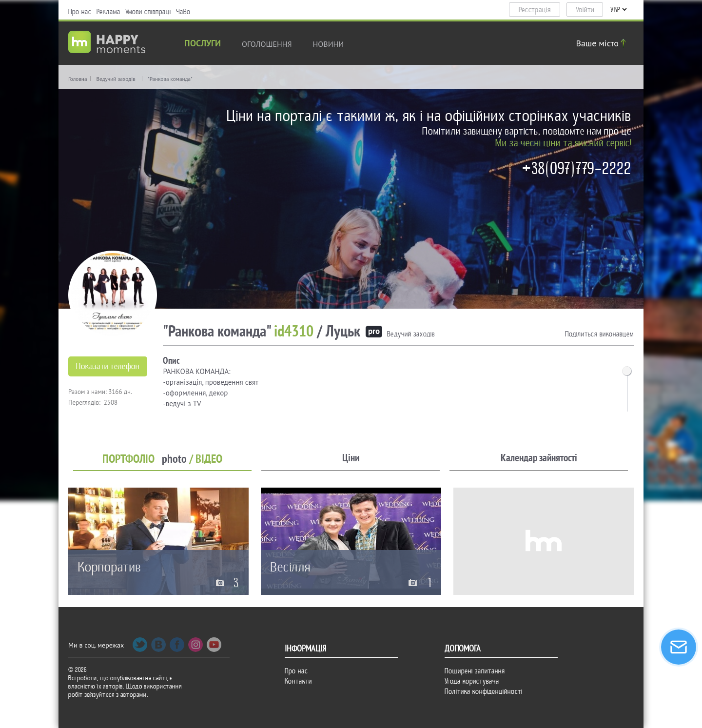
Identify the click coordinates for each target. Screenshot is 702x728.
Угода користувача (472, 681)
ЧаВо (183, 12)
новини (329, 44)
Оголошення (267, 44)
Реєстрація (535, 10)
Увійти (585, 10)
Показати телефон (108, 366)
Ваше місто (603, 43)
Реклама (108, 12)
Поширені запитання (475, 671)
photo (174, 459)
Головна (78, 79)
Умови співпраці (148, 12)
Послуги (203, 44)
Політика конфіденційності (484, 691)
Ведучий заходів (116, 79)
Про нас (80, 12)
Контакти (298, 681)
